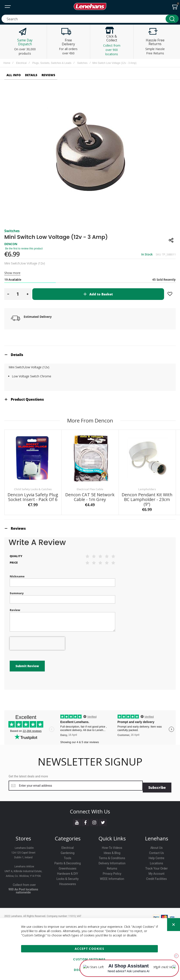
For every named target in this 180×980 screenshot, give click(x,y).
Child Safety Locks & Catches (33, 489)
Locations (156, 861)
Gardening (68, 851)
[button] (8, 294)
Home (7, 63)
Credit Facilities (157, 877)
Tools (68, 856)
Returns (112, 867)
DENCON (11, 244)
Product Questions (27, 399)
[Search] (172, 19)
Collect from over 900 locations (112, 50)
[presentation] (37, 643)
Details (17, 355)
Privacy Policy (112, 872)
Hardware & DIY (67, 872)
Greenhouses (68, 867)
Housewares (68, 882)
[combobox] (90, 19)
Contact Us (156, 851)
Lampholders (147, 489)
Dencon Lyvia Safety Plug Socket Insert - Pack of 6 (33, 497)
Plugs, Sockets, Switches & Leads (52, 63)
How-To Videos (112, 846)
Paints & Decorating (67, 861)
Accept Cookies (89, 949)
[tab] (90, 355)
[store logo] (90, 6)
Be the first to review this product (24, 249)
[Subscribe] (157, 786)
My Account (157, 872)
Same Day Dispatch (25, 42)
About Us (156, 846)
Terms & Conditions (112, 856)
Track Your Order (157, 867)
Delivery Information (112, 861)
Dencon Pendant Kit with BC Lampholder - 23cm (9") (147, 499)
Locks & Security (67, 877)
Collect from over (24, 883)
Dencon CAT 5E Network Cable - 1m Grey (90, 497)
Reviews (18, 528)
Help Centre (156, 856)
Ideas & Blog (112, 851)
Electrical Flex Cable (90, 489)
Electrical (21, 63)
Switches (82, 63)
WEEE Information (112, 877)
